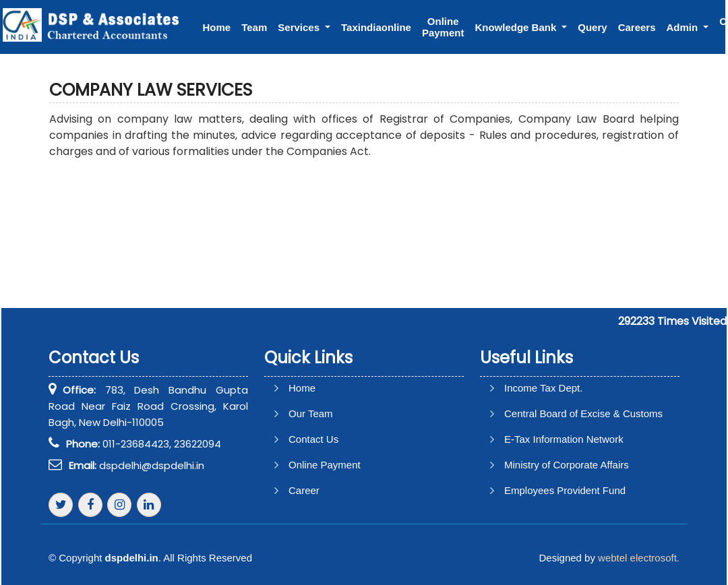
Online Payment (443, 27)
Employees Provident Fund (565, 490)
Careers (637, 27)
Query (592, 27)
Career (304, 490)
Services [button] (300, 27)
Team (254, 27)
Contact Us (313, 439)
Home (217, 27)
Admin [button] (684, 27)
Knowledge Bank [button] (517, 27)
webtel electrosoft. (639, 558)
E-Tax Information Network (564, 439)
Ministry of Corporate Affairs (567, 465)
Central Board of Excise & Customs (583, 413)
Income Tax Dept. (543, 388)
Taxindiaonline (376, 27)
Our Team (311, 413)
